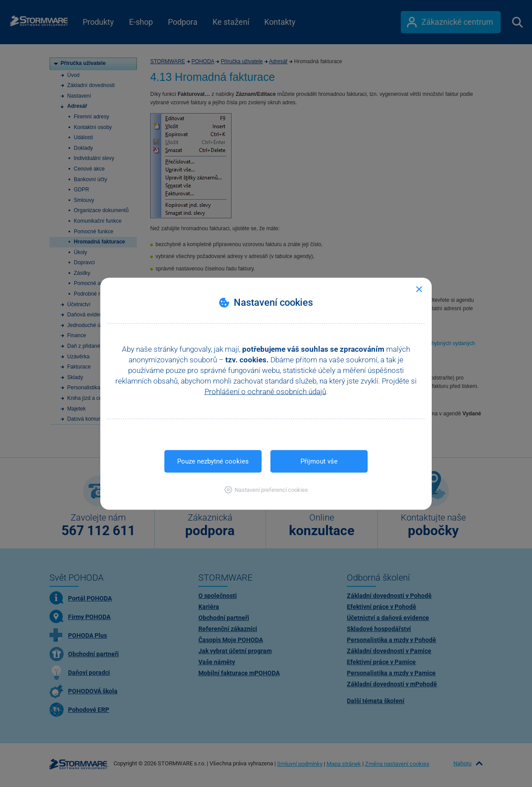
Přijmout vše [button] (319, 461)
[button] (266, 489)
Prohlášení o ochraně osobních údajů (265, 391)
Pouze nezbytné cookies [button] (213, 461)
